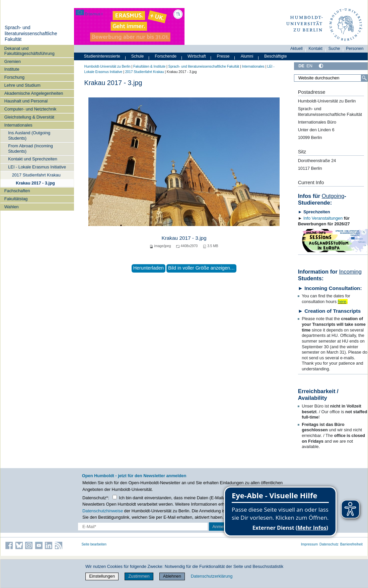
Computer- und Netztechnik (30, 109)
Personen (355, 49)
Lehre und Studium (22, 85)
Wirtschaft (197, 56)
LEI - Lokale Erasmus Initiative (37, 167)
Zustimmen (139, 576)
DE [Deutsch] (301, 66)
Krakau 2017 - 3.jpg (35, 183)
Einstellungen (102, 576)
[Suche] (364, 78)
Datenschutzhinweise (103, 511)
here (342, 302)
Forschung (14, 77)
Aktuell (297, 49)
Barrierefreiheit (351, 544)
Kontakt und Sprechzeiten (33, 159)
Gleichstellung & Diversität (29, 117)
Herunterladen (149, 268)
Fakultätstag (16, 199)
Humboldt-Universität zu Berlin (107, 66)
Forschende (166, 56)
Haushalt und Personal (26, 101)
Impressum (310, 544)
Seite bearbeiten (94, 544)
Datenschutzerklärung (212, 576)
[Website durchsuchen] (331, 78)
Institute (12, 69)
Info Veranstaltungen (323, 218)
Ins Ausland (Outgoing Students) (29, 135)
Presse (223, 56)
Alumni (247, 56)
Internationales (18, 125)
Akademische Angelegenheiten (34, 93)
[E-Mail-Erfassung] (143, 527)
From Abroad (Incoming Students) (30, 148)
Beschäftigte (276, 56)
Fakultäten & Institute (149, 66)
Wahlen (12, 207)
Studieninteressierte (102, 56)
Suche (334, 49)
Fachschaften (17, 191)
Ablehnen (172, 576)
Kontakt (315, 49)
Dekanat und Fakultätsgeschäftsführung (29, 51)
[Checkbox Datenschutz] (115, 497)
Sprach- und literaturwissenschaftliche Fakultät (31, 33)
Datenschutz (329, 544)
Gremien (13, 61)
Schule (138, 56)
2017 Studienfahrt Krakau (36, 175)
